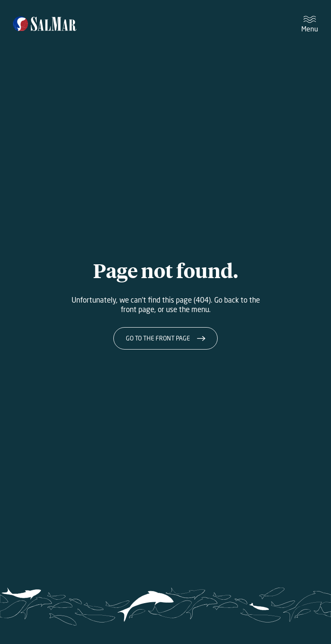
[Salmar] (45, 25)
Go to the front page (158, 338)
